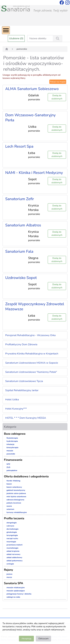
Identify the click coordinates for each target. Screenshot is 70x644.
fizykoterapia (12, 438)
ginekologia (12, 532)
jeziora (9, 574)
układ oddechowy (14, 557)
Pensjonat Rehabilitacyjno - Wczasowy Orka (30, 335)
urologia (10, 564)
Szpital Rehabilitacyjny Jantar (22, 390)
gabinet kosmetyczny (16, 490)
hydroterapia (12, 441)
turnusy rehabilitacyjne (17, 512)
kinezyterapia (12, 447)
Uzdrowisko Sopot (21, 278)
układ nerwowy (13, 554)
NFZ (8, 464)
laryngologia (12, 535)
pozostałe (11, 454)
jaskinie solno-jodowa (16, 493)
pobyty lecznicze (14, 503)
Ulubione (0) (16, 38)
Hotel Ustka (12, 400)
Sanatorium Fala (19, 251)
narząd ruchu (12, 538)
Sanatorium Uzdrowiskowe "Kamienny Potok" (31, 372)
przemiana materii (14, 545)
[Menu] (6, 30)
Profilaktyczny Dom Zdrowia (21, 344)
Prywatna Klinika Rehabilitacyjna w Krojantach (32, 354)
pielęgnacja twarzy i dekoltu (19, 594)
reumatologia (12, 548)
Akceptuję (26, 639)
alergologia (12, 523)
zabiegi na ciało (13, 597)
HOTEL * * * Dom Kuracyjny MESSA (26, 418)
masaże (10, 451)
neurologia (11, 542)
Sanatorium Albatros (23, 225)
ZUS (8, 467)
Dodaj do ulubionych (57, 97)
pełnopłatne (12, 470)
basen (9, 484)
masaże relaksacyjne (16, 588)
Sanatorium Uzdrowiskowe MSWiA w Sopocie (32, 363)
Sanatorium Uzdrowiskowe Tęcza (24, 381)
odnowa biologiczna (15, 500)
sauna (9, 506)
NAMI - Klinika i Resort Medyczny (34, 173)
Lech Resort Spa (19, 146)
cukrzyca (10, 526)
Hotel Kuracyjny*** (16, 409)
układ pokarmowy (14, 561)
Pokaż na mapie (58, 82)
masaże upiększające (16, 591)
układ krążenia (13, 551)
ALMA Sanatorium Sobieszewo (32, 89)
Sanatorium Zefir (20, 199)
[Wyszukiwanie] (58, 38)
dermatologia (12, 529)
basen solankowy (14, 487)
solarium (10, 509)
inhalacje (10, 444)
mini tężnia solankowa (16, 497)
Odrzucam (43, 639)
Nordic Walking (13, 481)
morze (9, 577)
